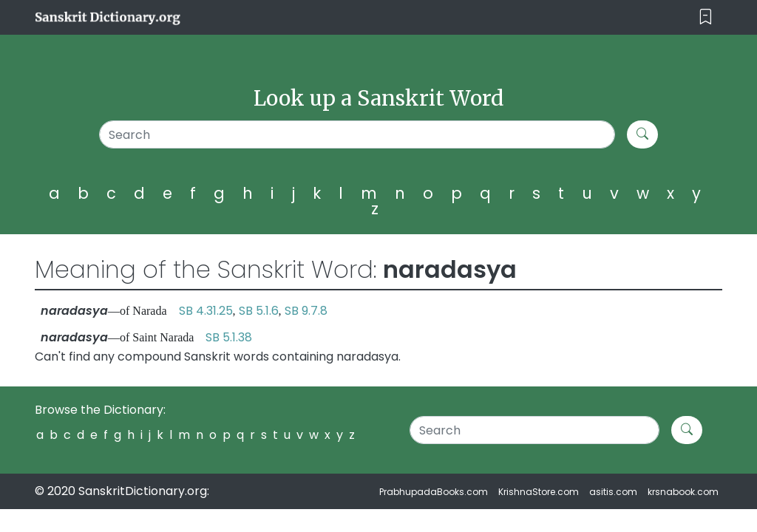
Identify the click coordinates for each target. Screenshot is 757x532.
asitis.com (613, 492)
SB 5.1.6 (259, 311)
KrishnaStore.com (539, 492)
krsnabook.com (683, 492)
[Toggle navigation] (706, 17)
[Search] (357, 134)
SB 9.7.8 (306, 311)
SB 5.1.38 (229, 337)
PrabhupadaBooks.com (434, 492)
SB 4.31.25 (206, 311)
